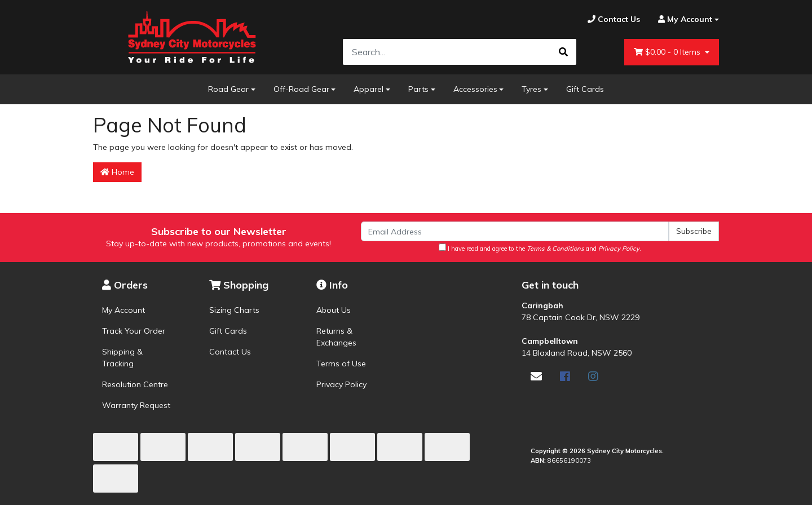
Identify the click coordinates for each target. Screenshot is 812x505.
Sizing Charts (234, 310)
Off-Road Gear (301, 89)
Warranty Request (136, 405)
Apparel (369, 89)
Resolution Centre (135, 384)
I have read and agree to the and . (540, 248)
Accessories (475, 89)
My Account (123, 310)
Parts (418, 89)
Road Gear (228, 89)
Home (117, 172)
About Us (334, 310)
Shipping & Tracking (122, 358)
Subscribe (694, 231)
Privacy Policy (341, 384)
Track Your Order (134, 331)
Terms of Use (341, 364)
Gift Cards (585, 89)
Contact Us (230, 352)
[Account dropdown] (684, 19)
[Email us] (536, 376)
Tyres (531, 89)
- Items (668, 52)
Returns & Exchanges (336, 337)
